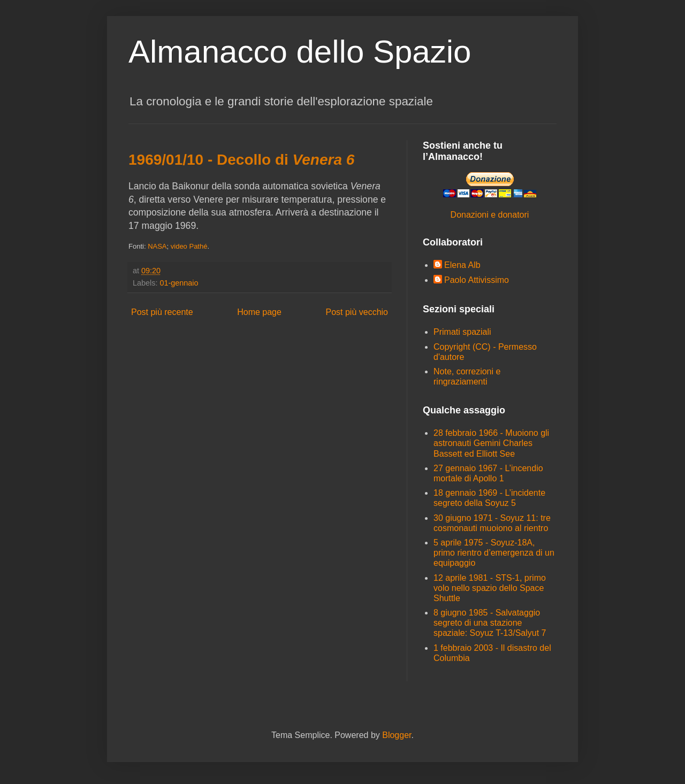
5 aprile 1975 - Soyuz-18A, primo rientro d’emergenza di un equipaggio (494, 553)
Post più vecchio (357, 312)
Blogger (397, 735)
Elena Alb (462, 265)
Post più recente (162, 312)
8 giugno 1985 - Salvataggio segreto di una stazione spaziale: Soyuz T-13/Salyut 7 (490, 623)
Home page (259, 312)
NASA (157, 246)
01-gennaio (179, 283)
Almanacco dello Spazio (300, 52)
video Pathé (189, 246)
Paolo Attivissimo (477, 280)
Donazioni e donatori (490, 215)
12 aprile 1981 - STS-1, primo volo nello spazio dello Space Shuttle (490, 588)
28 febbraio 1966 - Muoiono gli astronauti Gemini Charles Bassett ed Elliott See (491, 443)
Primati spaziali (462, 332)
